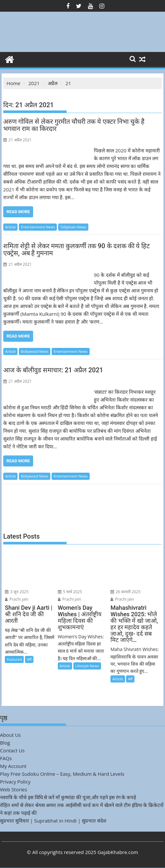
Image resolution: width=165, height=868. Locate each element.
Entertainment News (38, 227)
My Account (13, 766)
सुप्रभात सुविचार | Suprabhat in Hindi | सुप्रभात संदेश (53, 821)
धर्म (29, 659)
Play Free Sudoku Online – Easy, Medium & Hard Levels (62, 774)
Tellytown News (73, 227)
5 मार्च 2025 (70, 592)
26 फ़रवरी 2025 (126, 592)
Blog (5, 743)
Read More (18, 212)
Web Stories (13, 789)
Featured (14, 659)
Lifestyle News (87, 666)
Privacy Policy (15, 782)
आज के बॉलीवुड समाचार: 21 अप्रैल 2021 (53, 370)
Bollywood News (34, 351)
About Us (10, 735)
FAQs (6, 758)
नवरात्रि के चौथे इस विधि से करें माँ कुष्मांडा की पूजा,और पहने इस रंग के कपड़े (68, 797)
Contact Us (12, 750)
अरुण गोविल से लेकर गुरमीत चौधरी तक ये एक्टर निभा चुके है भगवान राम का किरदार (74, 125)
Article (10, 227)
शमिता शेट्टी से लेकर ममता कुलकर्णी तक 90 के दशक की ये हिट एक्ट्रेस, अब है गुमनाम (76, 249)
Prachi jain (17, 599)
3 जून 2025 (17, 592)
